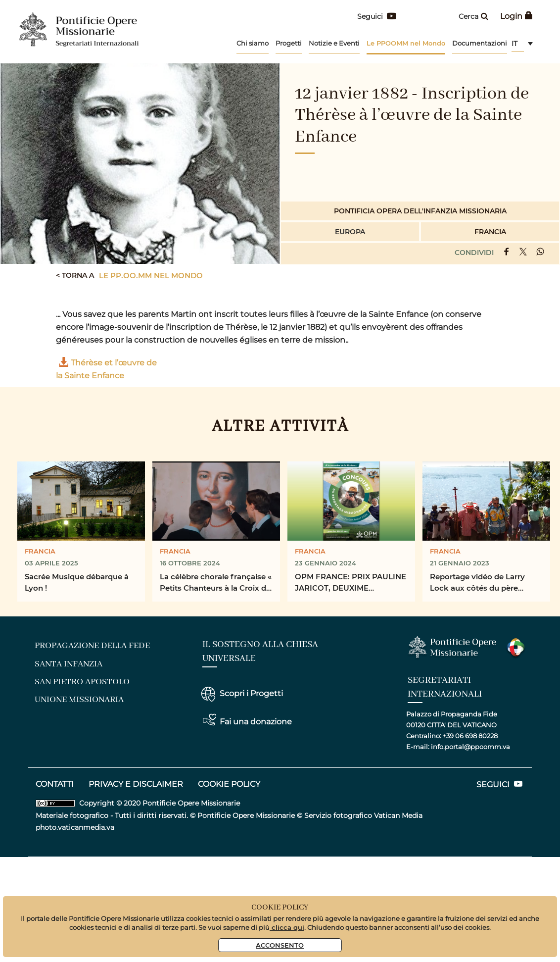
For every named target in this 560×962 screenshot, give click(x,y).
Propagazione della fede (92, 646)
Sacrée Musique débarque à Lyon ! (77, 582)
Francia (490, 231)
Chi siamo (253, 43)
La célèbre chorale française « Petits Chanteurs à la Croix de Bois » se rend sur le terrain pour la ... (216, 583)
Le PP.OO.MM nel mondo (151, 275)
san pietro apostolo (82, 682)
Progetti (289, 43)
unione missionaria (79, 700)
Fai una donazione (256, 722)
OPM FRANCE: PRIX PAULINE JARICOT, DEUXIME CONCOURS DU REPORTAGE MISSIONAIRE (350, 583)
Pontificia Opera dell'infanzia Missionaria (420, 211)
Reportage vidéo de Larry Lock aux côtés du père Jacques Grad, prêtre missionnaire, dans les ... (477, 583)
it (514, 44)
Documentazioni (480, 43)
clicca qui (287, 927)
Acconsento (280, 945)
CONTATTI (55, 784)
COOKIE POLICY (229, 784)
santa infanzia (69, 664)
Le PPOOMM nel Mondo (406, 43)
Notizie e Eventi (334, 43)
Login (516, 16)
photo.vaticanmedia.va (75, 827)
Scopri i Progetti (251, 693)
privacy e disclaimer (136, 784)
